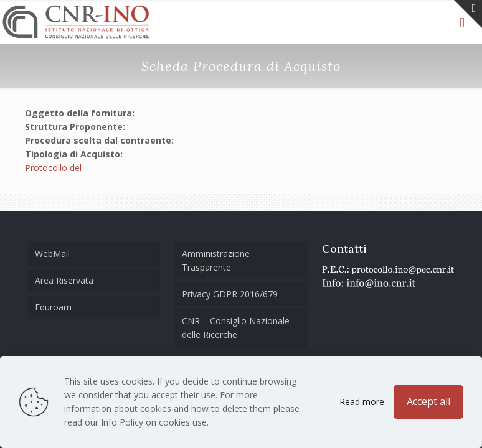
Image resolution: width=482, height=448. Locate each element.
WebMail (52, 254)
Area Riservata (64, 280)
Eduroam (53, 307)
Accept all (428, 401)
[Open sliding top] (468, 14)
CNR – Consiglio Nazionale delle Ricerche (236, 328)
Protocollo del (53, 168)
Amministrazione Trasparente (216, 260)
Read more (362, 402)
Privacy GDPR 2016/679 (230, 294)
